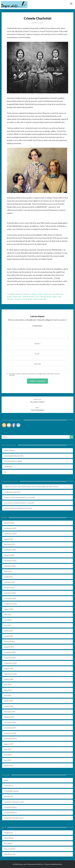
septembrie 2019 (10, 739)
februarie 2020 (10, 712)
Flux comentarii (10, 849)
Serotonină (8, 466)
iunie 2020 (8, 690)
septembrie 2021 (10, 663)
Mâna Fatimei (9, 450)
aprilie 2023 (9, 577)
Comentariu (37, 326)
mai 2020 (8, 695)
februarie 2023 (10, 582)
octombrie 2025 (10, 528)
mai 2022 (8, 625)
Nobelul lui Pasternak (24, 508)
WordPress (39, 864)
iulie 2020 (8, 685)
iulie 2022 (8, 614)
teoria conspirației (40, 299)
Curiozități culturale (14, 294)
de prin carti (9, 796)
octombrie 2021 (10, 658)
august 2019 (9, 744)
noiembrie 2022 (10, 593)
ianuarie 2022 (9, 647)
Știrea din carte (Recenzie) (53, 294)
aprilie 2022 (9, 631)
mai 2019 (8, 760)
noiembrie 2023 (10, 566)
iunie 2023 (8, 571)
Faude (6, 487)
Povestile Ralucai (10, 807)
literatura (10, 299)
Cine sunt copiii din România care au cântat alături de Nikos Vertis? (35, 487)
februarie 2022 (10, 641)
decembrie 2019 (10, 722)
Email (37, 354)
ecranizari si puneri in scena (32, 294)
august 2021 (9, 668)
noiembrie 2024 (10, 550)
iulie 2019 (8, 749)
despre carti (57, 297)
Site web (38, 364)
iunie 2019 (8, 755)
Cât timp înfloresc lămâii (13, 461)
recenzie (18, 299)
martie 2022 (9, 636)
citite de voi (8, 786)
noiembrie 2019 (10, 728)
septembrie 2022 (10, 604)
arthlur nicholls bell (14, 297)
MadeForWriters (57, 864)
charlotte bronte (28, 297)
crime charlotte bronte (43, 297)
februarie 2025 (10, 544)
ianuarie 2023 (9, 587)
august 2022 (9, 609)
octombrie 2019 (10, 733)
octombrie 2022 (10, 598)
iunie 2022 (8, 620)
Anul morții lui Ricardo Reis (14, 456)
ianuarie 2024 (9, 555)
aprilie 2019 (9, 765)
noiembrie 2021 (10, 652)
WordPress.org (10, 854)
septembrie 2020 (10, 674)
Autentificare (9, 838)
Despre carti (9, 497)
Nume (38, 344)
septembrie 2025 (10, 534)
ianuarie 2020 (9, 717)
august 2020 (9, 679)
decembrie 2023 (10, 561)
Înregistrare (9, 833)
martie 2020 (9, 706)
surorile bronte (27, 299)
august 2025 (9, 539)
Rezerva (18, 492)
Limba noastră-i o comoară (25, 497)
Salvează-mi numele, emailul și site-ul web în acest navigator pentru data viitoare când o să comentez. (34, 374)
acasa (6, 780)
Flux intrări (8, 843)
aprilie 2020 (9, 701)
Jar (5, 472)
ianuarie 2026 (9, 523)
